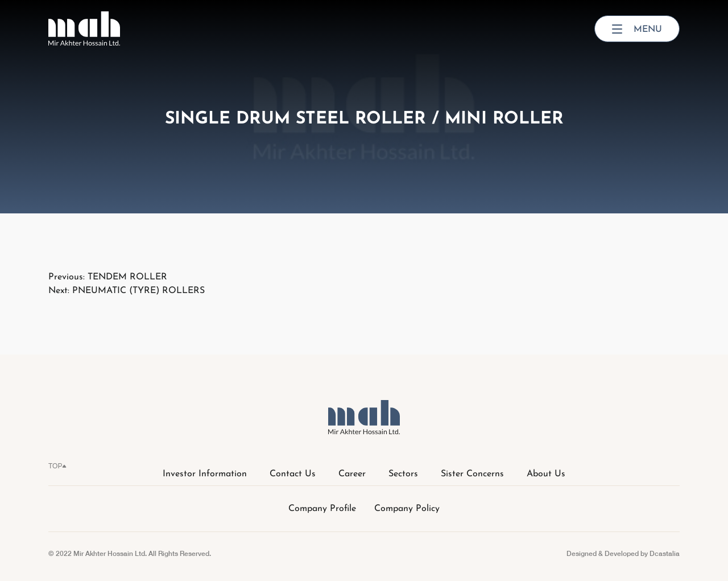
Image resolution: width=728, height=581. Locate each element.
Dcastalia (665, 553)
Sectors (403, 474)
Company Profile (322, 509)
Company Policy (407, 509)
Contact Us (293, 474)
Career (352, 474)
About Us (546, 474)
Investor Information (205, 474)
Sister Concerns (472, 474)
